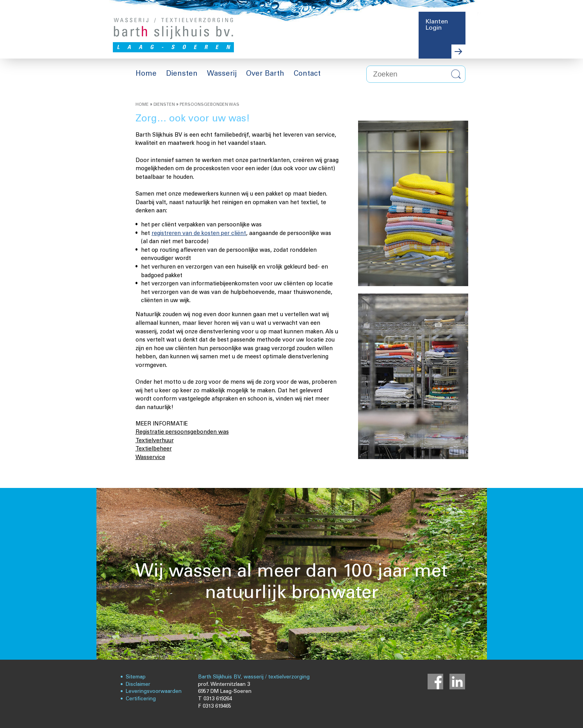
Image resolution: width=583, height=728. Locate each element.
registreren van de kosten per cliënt (199, 234)
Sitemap (136, 677)
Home (142, 105)
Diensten (164, 105)
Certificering (141, 699)
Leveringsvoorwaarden (154, 692)
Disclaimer (138, 684)
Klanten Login (437, 25)
